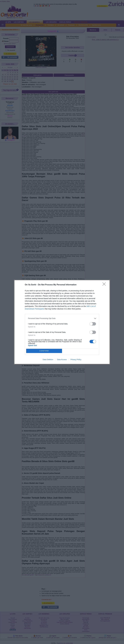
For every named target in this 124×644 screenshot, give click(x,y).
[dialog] (62, 322)
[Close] (105, 285)
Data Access (62, 360)
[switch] (93, 324)
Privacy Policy (76, 360)
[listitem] (62, 318)
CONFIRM (44, 351)
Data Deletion (48, 360)
